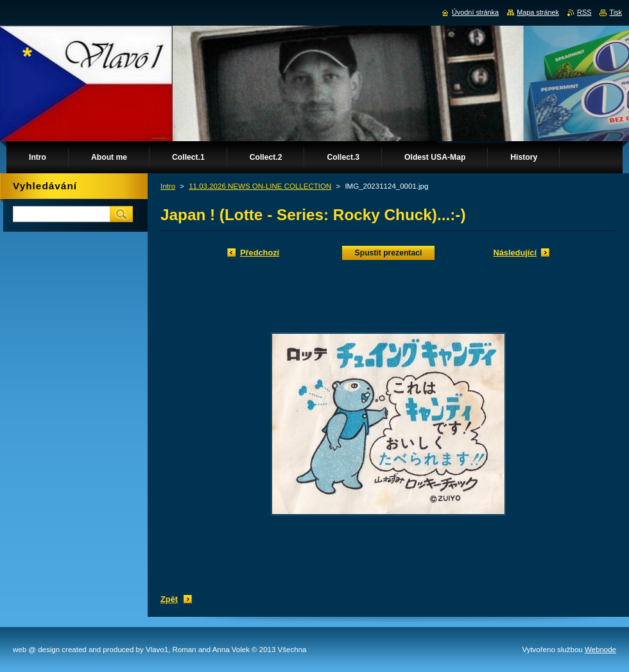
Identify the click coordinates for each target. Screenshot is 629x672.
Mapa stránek (538, 12)
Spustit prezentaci (389, 253)
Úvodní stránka (475, 12)
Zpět (169, 599)
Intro (168, 186)
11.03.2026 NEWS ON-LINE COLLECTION (260, 186)
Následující (515, 253)
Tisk (616, 12)
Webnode (600, 650)
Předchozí (260, 253)
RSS (584, 12)
